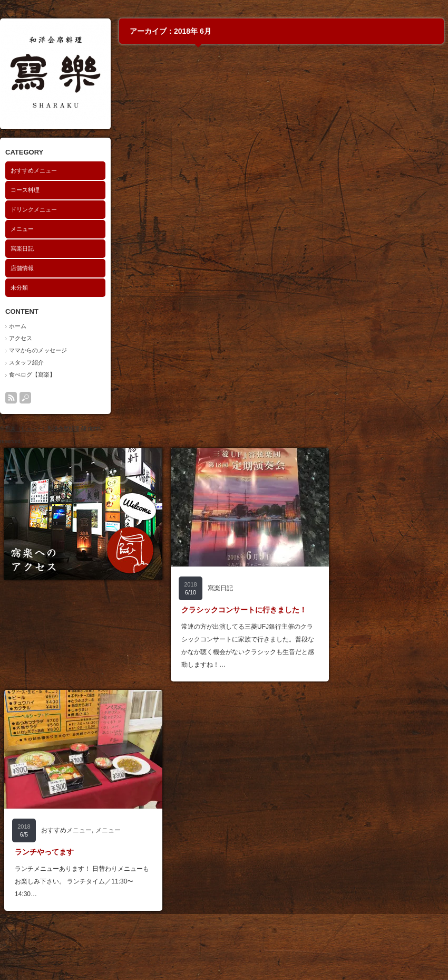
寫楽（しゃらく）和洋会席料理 (42, 429)
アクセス (21, 338)
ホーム (18, 326)
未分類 (19, 287)
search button (25, 398)
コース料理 (25, 190)
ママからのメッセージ (38, 350)
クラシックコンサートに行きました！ (244, 610)
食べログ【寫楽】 (32, 374)
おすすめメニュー (34, 170)
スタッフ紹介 (26, 362)
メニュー (22, 229)
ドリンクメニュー (34, 209)
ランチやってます (44, 852)
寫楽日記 (22, 248)
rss (11, 398)
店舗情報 (22, 268)
